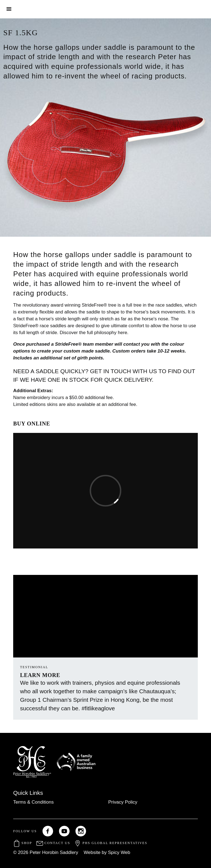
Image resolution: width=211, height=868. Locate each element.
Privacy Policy (123, 802)
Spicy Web (119, 852)
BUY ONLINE (32, 424)
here (123, 333)
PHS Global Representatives (111, 843)
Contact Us (53, 843)
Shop (23, 843)
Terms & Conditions (33, 802)
